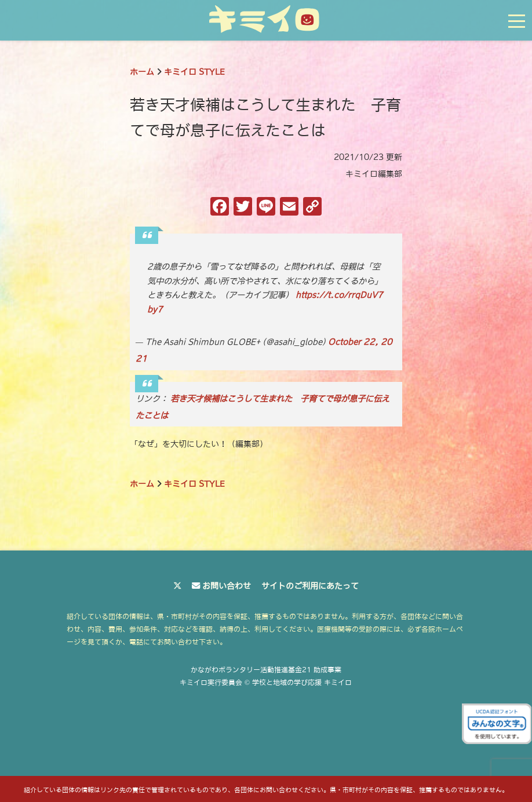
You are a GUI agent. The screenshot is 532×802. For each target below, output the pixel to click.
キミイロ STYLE (194, 72)
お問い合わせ (227, 586)
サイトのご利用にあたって (310, 586)
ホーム (142, 72)
